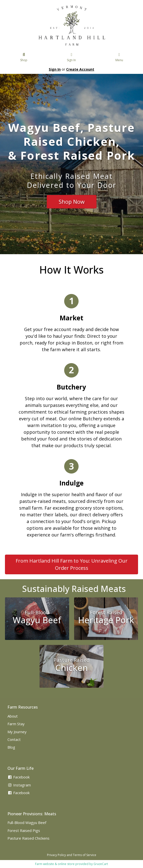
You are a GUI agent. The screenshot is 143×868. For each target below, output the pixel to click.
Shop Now (72, 201)
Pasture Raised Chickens (28, 838)
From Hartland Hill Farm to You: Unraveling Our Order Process (72, 564)
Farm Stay (16, 724)
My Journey (17, 732)
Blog (11, 747)
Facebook (19, 777)
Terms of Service (85, 855)
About (13, 716)
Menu (119, 58)
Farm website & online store (55, 864)
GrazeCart (101, 864)
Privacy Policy (56, 855)
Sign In (71, 58)
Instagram (19, 785)
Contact (14, 739)
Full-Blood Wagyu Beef (27, 822)
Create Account (80, 69)
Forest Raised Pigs (24, 830)
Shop (24, 58)
